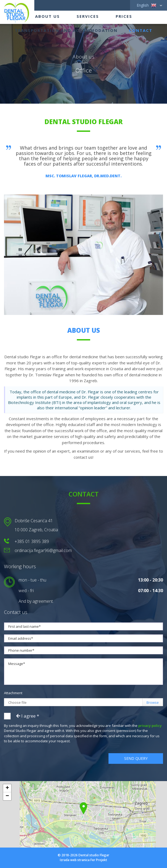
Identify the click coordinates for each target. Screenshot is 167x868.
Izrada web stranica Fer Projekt (83, 860)
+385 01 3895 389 (32, 541)
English (147, 5)
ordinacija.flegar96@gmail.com (43, 550)
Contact (141, 30)
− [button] (7, 796)
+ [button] (7, 788)
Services (88, 16)
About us (47, 16)
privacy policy (150, 726)
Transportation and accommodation (66, 30)
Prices (124, 16)
